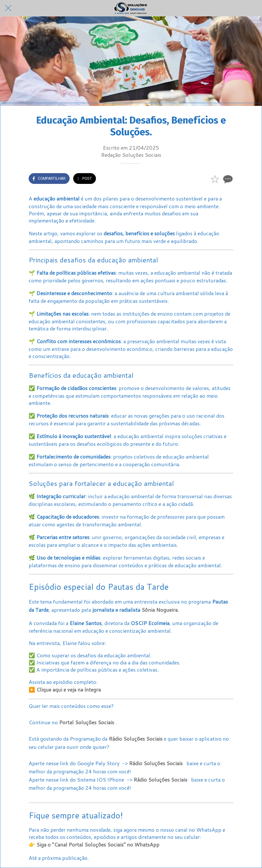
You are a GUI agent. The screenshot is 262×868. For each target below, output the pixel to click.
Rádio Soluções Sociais (136, 739)
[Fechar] (8, 8)
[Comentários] (227, 179)
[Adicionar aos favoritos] (215, 179)
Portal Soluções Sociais (87, 722)
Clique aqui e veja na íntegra (69, 689)
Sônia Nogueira (160, 610)
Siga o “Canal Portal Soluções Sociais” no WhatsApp (98, 844)
